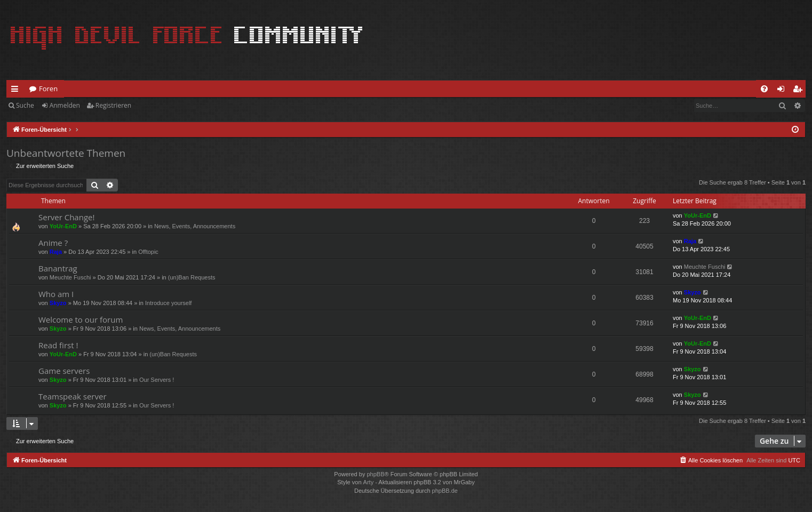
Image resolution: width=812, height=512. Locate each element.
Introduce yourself (168, 303)
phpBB (375, 474)
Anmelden (65, 105)
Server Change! (66, 217)
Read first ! (58, 345)
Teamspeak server (73, 396)
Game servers (64, 371)
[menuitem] (764, 89)
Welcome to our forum (81, 319)
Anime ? (53, 243)
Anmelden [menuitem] (784, 91)
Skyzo (58, 303)
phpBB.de (445, 491)
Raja (56, 252)
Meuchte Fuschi (70, 277)
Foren (48, 89)
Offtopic (148, 252)
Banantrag (58, 268)
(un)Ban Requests (192, 277)
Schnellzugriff (17, 91)
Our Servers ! (157, 380)
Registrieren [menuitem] (800, 91)
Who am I (56, 294)
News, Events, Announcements (195, 226)
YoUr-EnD (63, 226)
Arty (369, 482)
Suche (25, 105)
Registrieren (113, 105)
